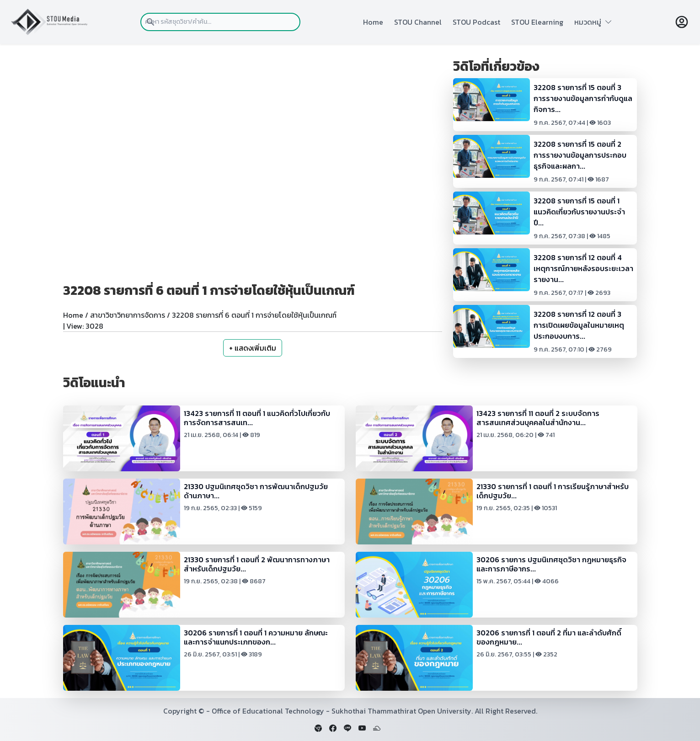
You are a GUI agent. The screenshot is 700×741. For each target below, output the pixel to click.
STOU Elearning (537, 22)
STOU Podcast (476, 22)
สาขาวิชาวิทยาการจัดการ (128, 315)
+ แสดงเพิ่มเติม (253, 348)
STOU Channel (418, 22)
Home (373, 22)
